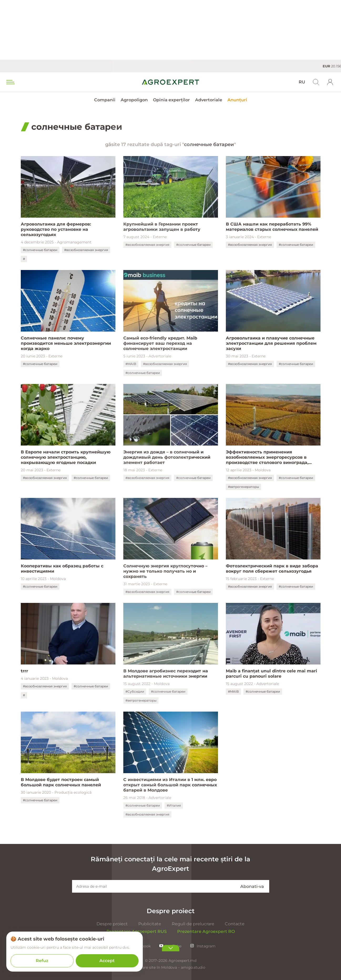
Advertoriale (209, 100)
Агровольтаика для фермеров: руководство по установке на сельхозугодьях (56, 229)
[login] (330, 82)
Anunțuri (237, 100)
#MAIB (131, 364)
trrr (24, 671)
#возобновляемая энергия (86, 250)
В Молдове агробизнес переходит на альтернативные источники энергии (166, 674)
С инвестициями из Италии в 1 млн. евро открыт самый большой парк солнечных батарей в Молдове (170, 785)
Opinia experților (171, 100)
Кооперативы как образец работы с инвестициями (62, 569)
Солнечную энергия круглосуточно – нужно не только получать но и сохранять (165, 571)
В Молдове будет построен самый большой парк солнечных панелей (61, 782)
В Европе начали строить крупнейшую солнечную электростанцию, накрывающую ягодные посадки (66, 457)
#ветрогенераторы (243, 487)
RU (302, 82)
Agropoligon (134, 100)
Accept (107, 961)
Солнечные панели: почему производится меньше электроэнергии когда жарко (66, 343)
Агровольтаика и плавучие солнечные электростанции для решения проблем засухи (271, 343)
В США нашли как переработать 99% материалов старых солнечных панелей (272, 227)
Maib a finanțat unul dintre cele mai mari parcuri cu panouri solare (271, 674)
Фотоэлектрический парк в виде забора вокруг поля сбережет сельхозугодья (272, 569)
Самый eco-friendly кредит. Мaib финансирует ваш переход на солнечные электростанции (160, 343)
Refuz (42, 961)
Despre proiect (112, 924)
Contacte (235, 924)
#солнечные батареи (40, 250)
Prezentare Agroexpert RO (206, 931)
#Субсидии (135, 691)
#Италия (174, 805)
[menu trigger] (10, 82)
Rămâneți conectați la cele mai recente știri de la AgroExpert (170, 864)
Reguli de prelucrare (193, 924)
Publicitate (150, 924)
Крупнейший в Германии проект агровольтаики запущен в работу (162, 227)
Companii (105, 100)
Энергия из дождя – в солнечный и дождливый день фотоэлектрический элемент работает (167, 457)
